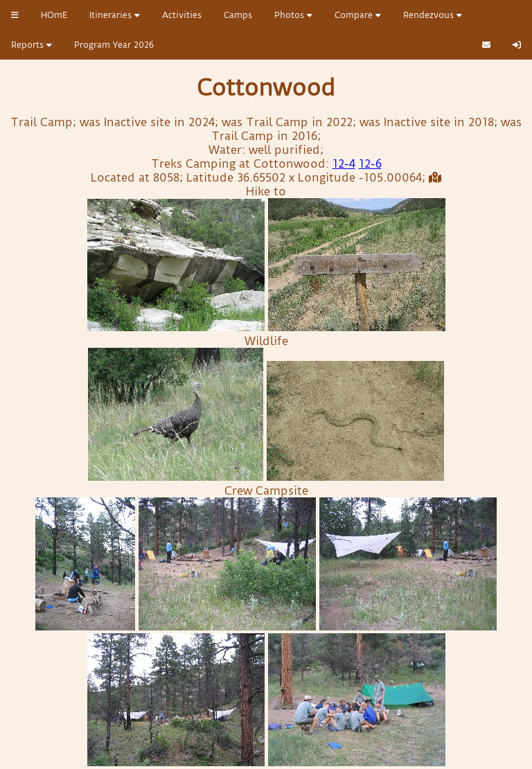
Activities (182, 15)
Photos (293, 15)
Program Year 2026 (114, 45)
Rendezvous (433, 15)
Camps (238, 15)
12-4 (344, 163)
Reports (32, 45)
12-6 (370, 163)
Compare (358, 15)
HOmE (54, 15)
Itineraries (115, 15)
